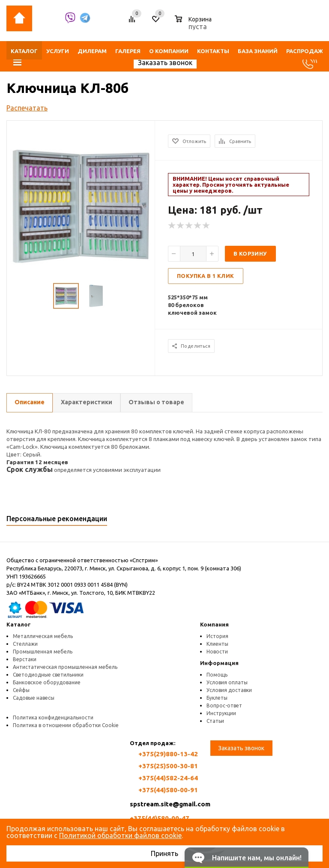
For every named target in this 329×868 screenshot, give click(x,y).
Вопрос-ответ (224, 705)
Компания (214, 624)
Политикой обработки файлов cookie (120, 835)
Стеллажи (25, 644)
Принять (164, 853)
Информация (219, 663)
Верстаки (25, 659)
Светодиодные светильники (48, 675)
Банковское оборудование (47, 682)
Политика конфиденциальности (53, 717)
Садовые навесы (34, 698)
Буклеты (217, 698)
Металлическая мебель (43, 636)
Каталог (19, 624)
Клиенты (217, 644)
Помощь (217, 675)
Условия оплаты (227, 682)
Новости (217, 652)
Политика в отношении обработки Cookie (66, 725)
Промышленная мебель (43, 652)
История (217, 636)
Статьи (215, 721)
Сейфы (21, 690)
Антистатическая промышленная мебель (65, 667)
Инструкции (221, 713)
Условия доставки (229, 690)
